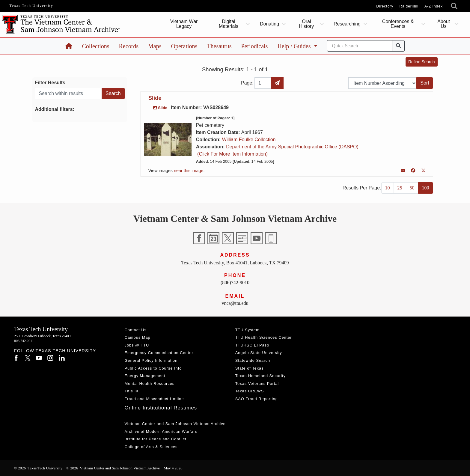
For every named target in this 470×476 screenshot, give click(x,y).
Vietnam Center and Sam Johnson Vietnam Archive (175, 424)
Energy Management (145, 376)
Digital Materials (229, 24)
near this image (189, 171)
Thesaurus (219, 46)
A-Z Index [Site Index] (434, 6)
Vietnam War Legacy (184, 24)
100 (426, 188)
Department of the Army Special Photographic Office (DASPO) (292, 147)
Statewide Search (253, 360)
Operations (184, 46)
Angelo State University (259, 353)
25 (400, 188)
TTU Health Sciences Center (264, 337)
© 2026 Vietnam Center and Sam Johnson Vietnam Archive (113, 468)
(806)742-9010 (235, 283)
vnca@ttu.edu (235, 303)
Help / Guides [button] (295, 46)
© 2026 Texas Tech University (38, 468)
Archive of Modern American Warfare (161, 431)
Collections (95, 46)
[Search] (360, 46)
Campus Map (138, 337)
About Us (444, 24)
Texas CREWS (250, 391)
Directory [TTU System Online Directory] (385, 6)
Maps (155, 46)
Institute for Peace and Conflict (156, 439)
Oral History (306, 24)
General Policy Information (151, 360)
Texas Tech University (31, 6)
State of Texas (250, 368)
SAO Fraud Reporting (257, 399)
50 (412, 188)
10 (388, 188)
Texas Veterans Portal (257, 384)
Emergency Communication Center (159, 353)
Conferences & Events (398, 24)
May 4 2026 (173, 468)
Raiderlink (409, 6)
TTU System (247, 330)
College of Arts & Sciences (151, 447)
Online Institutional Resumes (161, 408)
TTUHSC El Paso (252, 345)
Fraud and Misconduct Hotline (154, 399)
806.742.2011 (24, 341)
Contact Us (136, 330)
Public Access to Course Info (153, 368)
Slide (155, 98)
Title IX (132, 391)
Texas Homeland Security (260, 376)
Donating (269, 24)
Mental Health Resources (150, 384)
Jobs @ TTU (137, 345)
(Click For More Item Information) (232, 154)
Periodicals (255, 46)
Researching (347, 24)
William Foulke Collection (249, 140)
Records (129, 46)
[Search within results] (68, 94)
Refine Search (422, 62)
